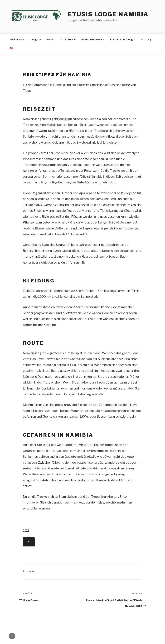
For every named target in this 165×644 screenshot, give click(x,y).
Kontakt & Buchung (123, 39)
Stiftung (146, 39)
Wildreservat (17, 39)
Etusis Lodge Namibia (108, 14)
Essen (50, 39)
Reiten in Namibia (93, 39)
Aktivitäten (68, 39)
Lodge (36, 39)
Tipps (31, 571)
